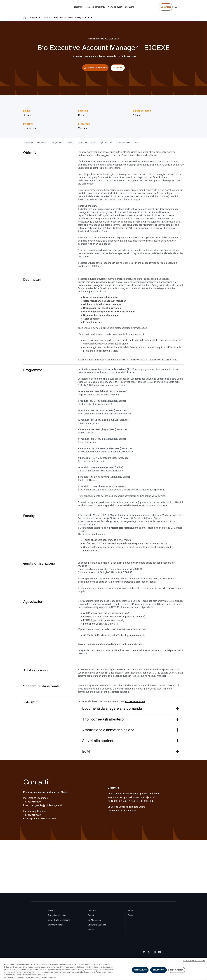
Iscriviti (120, 68)
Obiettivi (29, 143)
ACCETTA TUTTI (140, 970)
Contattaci (166, 7)
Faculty (70, 143)
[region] (103, 969)
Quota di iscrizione (87, 143)
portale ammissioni (135, 701)
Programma (57, 143)
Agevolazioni (106, 143)
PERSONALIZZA (177, 970)
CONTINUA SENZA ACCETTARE (194, 961)
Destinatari (42, 143)
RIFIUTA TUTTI (159, 970)
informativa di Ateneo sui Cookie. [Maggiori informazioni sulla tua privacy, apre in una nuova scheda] (43, 977)
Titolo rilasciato (123, 143)
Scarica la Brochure (97, 68)
